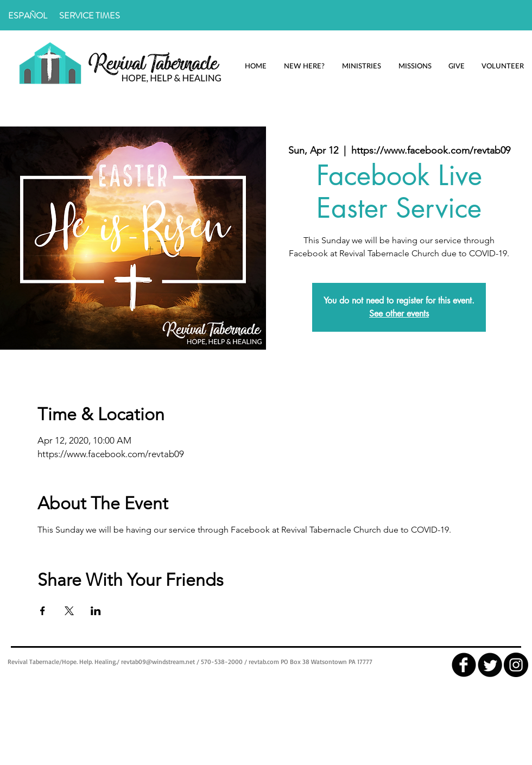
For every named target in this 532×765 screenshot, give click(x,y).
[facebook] (464, 665)
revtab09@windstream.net (158, 662)
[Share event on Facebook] (43, 611)
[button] (304, 66)
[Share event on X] (69, 611)
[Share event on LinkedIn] (96, 611)
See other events (399, 314)
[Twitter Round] (490, 665)
